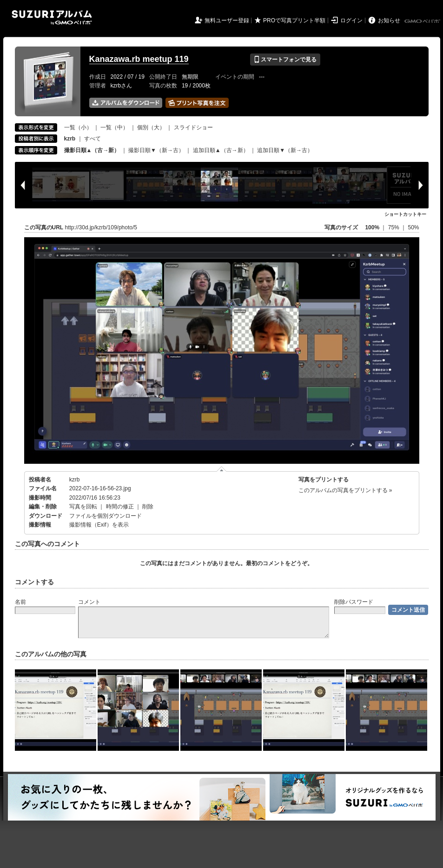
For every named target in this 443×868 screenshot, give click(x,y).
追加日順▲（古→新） (221, 150)
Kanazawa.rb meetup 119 (139, 59)
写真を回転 (83, 507)
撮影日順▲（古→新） (92, 150)
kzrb (75, 480)
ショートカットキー (405, 214)
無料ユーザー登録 (227, 20)
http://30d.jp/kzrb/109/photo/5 (101, 227)
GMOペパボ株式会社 (423, 21)
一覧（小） (78, 127)
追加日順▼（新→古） (285, 150)
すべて (93, 139)
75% (394, 227)
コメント (89, 602)
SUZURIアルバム (52, 17)
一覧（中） (114, 127)
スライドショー (193, 127)
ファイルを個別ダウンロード (106, 516)
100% (372, 227)
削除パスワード (354, 602)
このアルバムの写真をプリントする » (345, 490)
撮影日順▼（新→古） (156, 150)
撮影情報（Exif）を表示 (99, 525)
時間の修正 (120, 507)
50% (413, 227)
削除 (148, 507)
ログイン (351, 20)
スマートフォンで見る (285, 60)
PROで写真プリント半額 (294, 20)
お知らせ (389, 20)
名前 (20, 602)
